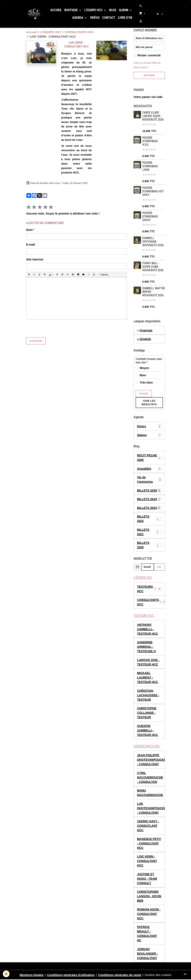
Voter (144, 394)
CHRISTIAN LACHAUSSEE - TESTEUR (148, 695)
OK (159, 567)
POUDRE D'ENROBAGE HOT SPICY (153, 191)
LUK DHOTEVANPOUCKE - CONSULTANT (151, 808)
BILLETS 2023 (149, 508)
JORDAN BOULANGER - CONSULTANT (147, 954)
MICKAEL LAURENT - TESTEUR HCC (148, 678)
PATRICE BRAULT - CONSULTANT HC (147, 934)
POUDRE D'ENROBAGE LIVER (150, 166)
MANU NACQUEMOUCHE (150, 793)
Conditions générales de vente (120, 975)
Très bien (146, 383)
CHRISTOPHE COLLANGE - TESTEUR (147, 713)
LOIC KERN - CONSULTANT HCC (147, 861)
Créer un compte (142, 63)
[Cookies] (6, 974)
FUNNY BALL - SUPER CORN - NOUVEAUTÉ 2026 (153, 267)
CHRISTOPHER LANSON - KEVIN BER (149, 896)
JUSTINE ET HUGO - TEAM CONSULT (147, 879)
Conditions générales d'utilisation (71, 975)
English (144, 339)
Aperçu (103, 275)
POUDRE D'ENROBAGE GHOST (150, 217)
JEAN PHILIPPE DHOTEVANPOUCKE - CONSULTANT (151, 760)
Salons (149, 435)
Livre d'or (125, 18)
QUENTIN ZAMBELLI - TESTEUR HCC (148, 731)
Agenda (78, 18)
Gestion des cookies (158, 975)
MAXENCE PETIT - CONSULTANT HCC (149, 844)
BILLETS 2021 (149, 532)
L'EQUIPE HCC (94, 10)
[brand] (35, 14)
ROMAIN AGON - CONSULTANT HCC (149, 914)
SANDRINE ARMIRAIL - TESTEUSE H (146, 647)
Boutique (71, 10)
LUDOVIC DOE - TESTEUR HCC (148, 662)
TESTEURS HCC (145, 589)
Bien (143, 375)
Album (124, 10)
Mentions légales (32, 975)
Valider (149, 75)
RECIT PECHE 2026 (149, 458)
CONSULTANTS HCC (79, 32)
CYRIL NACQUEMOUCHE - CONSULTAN (150, 778)
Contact (109, 18)
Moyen (144, 368)
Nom (29, 230)
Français (145, 330)
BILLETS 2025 (149, 490)
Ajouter (36, 341)
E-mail (31, 245)
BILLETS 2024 (149, 499)
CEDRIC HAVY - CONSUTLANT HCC (148, 826)
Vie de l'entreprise (149, 479)
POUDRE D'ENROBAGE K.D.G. (150, 141)
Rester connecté (149, 55)
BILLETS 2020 (149, 545)
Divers (149, 426)
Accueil (56, 10)
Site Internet (35, 259)
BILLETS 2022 (149, 519)
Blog (113, 10)
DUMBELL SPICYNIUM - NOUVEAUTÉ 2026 (153, 242)
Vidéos (95, 18)
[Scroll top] (185, 974)
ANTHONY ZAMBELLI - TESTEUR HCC (148, 629)
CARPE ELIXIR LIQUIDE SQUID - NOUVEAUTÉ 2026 (153, 116)
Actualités (149, 469)
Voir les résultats (149, 403)
